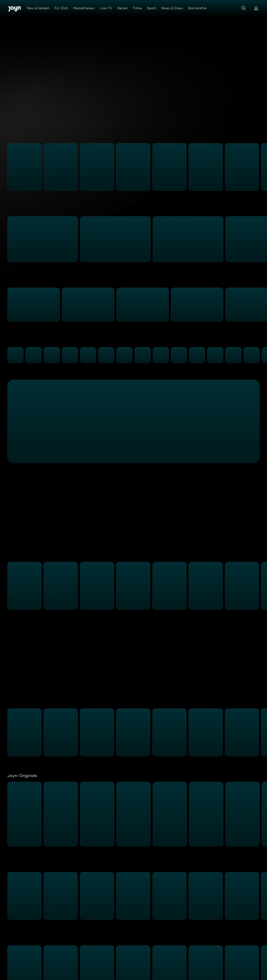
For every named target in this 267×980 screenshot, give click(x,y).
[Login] (256, 8)
